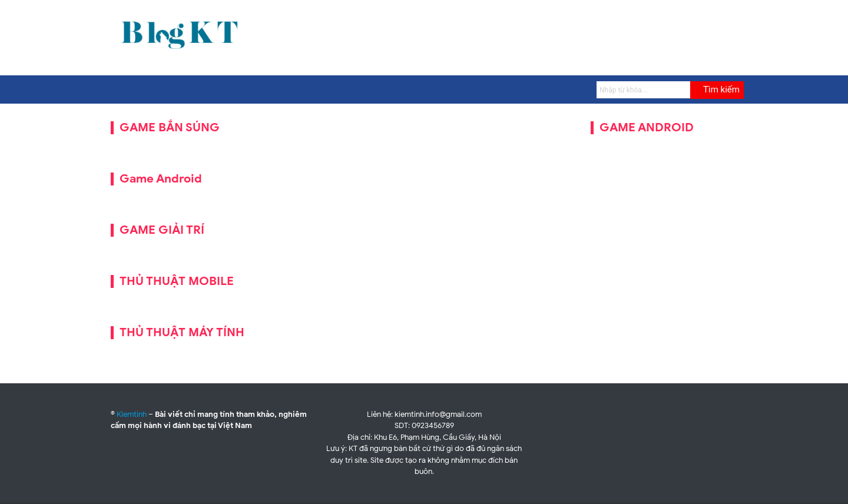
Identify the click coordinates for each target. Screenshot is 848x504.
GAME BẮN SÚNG (170, 127)
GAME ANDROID (647, 127)
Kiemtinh (132, 414)
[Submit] (717, 90)
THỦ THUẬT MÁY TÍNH (182, 332)
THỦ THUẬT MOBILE (177, 281)
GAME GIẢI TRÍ (162, 230)
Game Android (161, 179)
